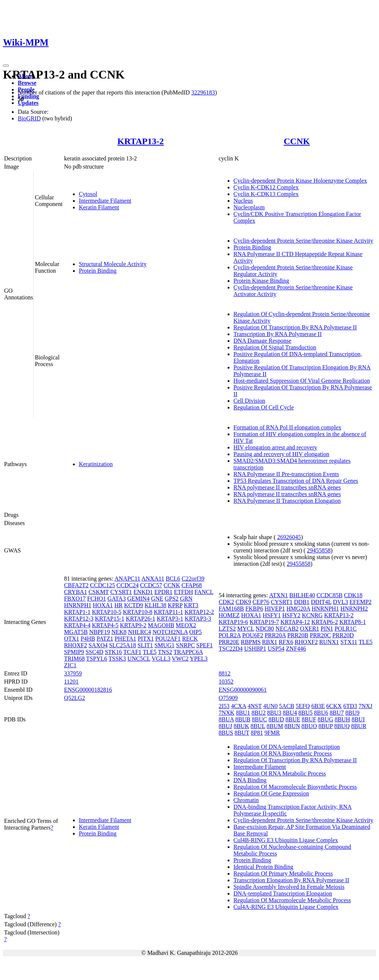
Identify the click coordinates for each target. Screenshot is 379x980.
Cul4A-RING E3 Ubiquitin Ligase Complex (286, 907)
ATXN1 (279, 595)
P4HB (88, 639)
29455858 (319, 550)
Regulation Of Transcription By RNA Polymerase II (295, 327)
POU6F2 (253, 635)
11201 (71, 682)
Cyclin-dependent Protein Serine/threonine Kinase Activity (303, 241)
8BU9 (352, 713)
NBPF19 (100, 632)
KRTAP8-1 (353, 622)
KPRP (175, 605)
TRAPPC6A (188, 652)
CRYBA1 (76, 592)
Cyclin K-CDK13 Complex (266, 194)
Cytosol (88, 194)
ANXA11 (153, 579)
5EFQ (303, 706)
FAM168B (231, 609)
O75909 (228, 698)
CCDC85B (329, 595)
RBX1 (270, 642)
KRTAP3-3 (198, 619)
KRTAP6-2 (325, 622)
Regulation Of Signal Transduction (275, 347)
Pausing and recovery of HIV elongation (281, 454)
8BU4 (290, 713)
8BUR (359, 726)
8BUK (241, 726)
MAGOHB (161, 625)
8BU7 (337, 713)
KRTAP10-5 (107, 612)
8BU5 (305, 713)
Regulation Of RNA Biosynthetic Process (283, 753)
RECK (190, 639)
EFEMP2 (360, 602)
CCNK (297, 141)
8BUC (260, 719)
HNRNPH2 (354, 609)
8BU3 (274, 713)
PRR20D (343, 635)
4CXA (239, 706)
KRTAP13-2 (140, 141)
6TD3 (350, 706)
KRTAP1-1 (77, 612)
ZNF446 (296, 649)
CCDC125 (103, 585)
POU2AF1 (168, 639)
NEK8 (119, 632)
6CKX (334, 706)
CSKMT (99, 592)
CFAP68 (192, 585)
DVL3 (340, 602)
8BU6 (321, 713)
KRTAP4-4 (77, 625)
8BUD (276, 719)
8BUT (242, 733)
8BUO (309, 726)
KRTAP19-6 (234, 622)
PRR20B (298, 635)
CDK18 (353, 595)
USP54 (276, 649)
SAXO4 (98, 645)
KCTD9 (134, 605)
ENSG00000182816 (88, 690)
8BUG (325, 719)
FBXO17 (75, 599)
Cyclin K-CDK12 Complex (266, 187)
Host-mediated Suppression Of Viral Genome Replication (302, 381)
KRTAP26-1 (141, 619)
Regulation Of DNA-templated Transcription (287, 747)
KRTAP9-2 (133, 625)
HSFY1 (272, 615)
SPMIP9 (74, 652)
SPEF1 (204, 645)
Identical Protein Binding (264, 867)
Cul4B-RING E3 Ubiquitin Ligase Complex (286, 840)
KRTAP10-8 (138, 612)
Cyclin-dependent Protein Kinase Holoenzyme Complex (300, 181)
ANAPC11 (127, 579)
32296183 (203, 92)
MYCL (246, 629)
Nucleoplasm (249, 207)
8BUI (358, 719)
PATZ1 (105, 639)
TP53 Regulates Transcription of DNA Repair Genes (296, 481)
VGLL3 (161, 659)
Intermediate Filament (105, 201)
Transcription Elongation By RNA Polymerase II (291, 880)
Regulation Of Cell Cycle (264, 407)
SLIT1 (145, 645)
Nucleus (243, 201)
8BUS (226, 733)
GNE (157, 599)
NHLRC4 (140, 632)
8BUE (293, 719)
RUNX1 (329, 642)
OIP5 (195, 632)
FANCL (204, 592)
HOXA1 (103, 605)
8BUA (226, 719)
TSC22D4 (231, 649)
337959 (73, 673)
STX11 (349, 642)
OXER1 (310, 629)
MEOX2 (186, 625)
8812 (225, 673)
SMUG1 (164, 645)
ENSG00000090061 (243, 690)
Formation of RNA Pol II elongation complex (288, 427)
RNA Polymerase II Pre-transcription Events (286, 474)
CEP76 (261, 602)
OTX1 (72, 639)
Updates (28, 103)
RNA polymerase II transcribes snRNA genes (287, 487)
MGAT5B (76, 632)
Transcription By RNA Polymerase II (278, 334)
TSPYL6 (97, 659)
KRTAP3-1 (170, 619)
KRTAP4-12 (295, 622)
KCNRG (312, 615)
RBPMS (251, 642)
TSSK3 (117, 659)
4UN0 (270, 706)
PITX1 (146, 639)
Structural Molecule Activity (113, 264)
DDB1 (302, 602)
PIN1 (327, 629)
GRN (186, 599)
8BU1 (243, 713)
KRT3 (191, 605)
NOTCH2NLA (170, 632)
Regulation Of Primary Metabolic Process (283, 873)
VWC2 (180, 659)
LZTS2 (227, 629)
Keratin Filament (99, 207)
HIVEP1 (275, 609)
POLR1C (346, 629)
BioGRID (29, 118)
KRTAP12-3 (79, 619)
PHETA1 (125, 639)
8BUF (309, 719)
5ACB (287, 706)
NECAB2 (287, 629)
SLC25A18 (123, 645)
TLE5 (150, 652)
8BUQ (342, 726)
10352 (226, 682)
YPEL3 (199, 659)
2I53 (224, 706)
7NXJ (365, 706)
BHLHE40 (302, 595)
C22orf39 (193, 579)
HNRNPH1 (78, 605)
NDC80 (265, 629)
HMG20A (298, 609)
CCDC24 (128, 585)
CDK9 (244, 602)
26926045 (289, 537)
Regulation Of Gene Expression (271, 793)
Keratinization (96, 464)
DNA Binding (250, 780)
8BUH (342, 719)
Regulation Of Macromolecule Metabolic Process (292, 900)
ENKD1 (143, 592)
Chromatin (246, 800)
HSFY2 (291, 615)
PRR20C (320, 635)
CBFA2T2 (76, 585)
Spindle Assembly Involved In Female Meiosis (289, 887)
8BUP (326, 726)
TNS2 (165, 652)
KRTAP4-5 (105, 625)
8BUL (258, 726)
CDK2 (227, 602)
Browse (27, 83)
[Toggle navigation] (6, 66)
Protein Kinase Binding (261, 281)
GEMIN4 (138, 599)
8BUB (243, 719)
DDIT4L (321, 602)
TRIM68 (74, 659)
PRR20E (229, 642)
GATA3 (116, 599)
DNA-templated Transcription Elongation (283, 893)
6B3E (318, 706)
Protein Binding (98, 271)
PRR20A (275, 635)
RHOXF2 (76, 645)
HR (118, 605)
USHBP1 (255, 649)
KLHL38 (156, 605)
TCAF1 (132, 652)
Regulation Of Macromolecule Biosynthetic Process (295, 787)
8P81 (257, 733)
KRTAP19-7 (264, 622)
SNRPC (186, 645)
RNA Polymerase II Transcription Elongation (287, 501)
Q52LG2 (75, 698)
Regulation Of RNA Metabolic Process (280, 773)
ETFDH (184, 592)
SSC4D (94, 652)
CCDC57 (151, 585)
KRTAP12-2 (199, 612)
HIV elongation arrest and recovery (275, 447)
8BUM (275, 726)
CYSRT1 (121, 592)
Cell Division (249, 401)
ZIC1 (70, 665)
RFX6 (286, 642)
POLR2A (230, 635)
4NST (255, 706)
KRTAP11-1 (169, 612)
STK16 (113, 652)
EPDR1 (163, 592)
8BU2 (259, 713)
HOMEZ (229, 615)
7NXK (227, 713)
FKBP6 (254, 609)
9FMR (272, 733)
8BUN (292, 726)
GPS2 (172, 599)
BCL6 (173, 579)
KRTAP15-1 (110, 619)
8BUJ (225, 726)
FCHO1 (97, 599)
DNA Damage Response (262, 341)
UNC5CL (139, 659)
